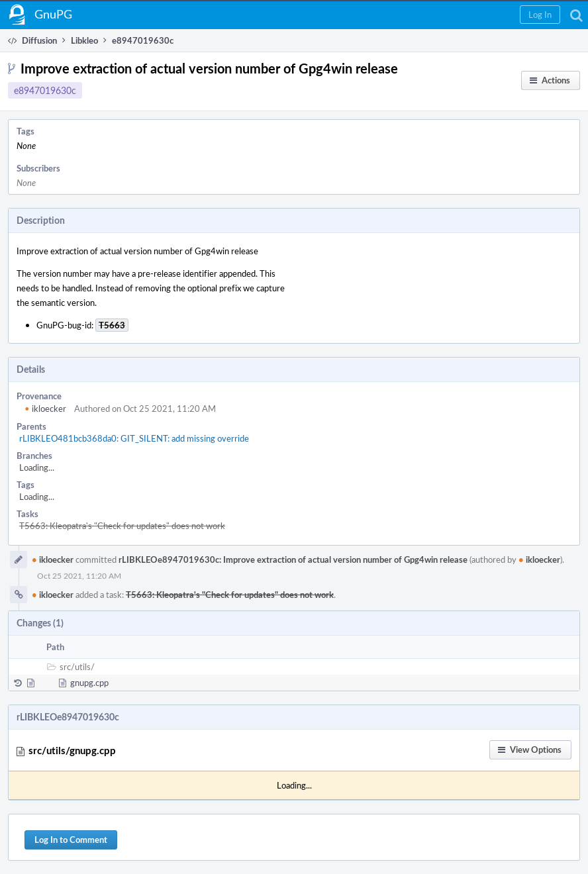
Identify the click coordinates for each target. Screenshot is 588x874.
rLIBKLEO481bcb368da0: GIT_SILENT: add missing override (134, 438)
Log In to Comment (71, 840)
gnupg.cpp (89, 683)
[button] (540, 15)
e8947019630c (45, 90)
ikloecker (45, 409)
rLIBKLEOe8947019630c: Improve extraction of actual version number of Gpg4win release (293, 559)
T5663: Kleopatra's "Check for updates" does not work (122, 526)
